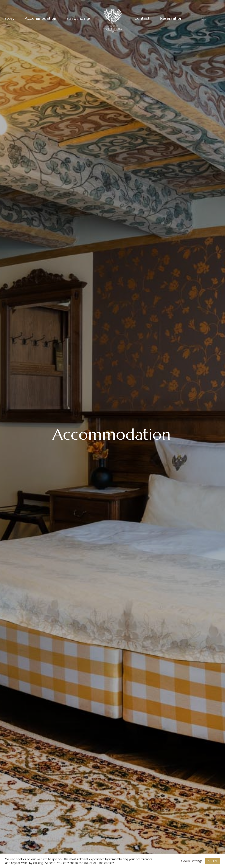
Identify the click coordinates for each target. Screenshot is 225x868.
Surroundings (79, 18)
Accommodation (41, 18)
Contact (142, 18)
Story (10, 18)
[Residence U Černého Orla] (113, 21)
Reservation (171, 18)
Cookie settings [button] (192, 861)
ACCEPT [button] (213, 861)
